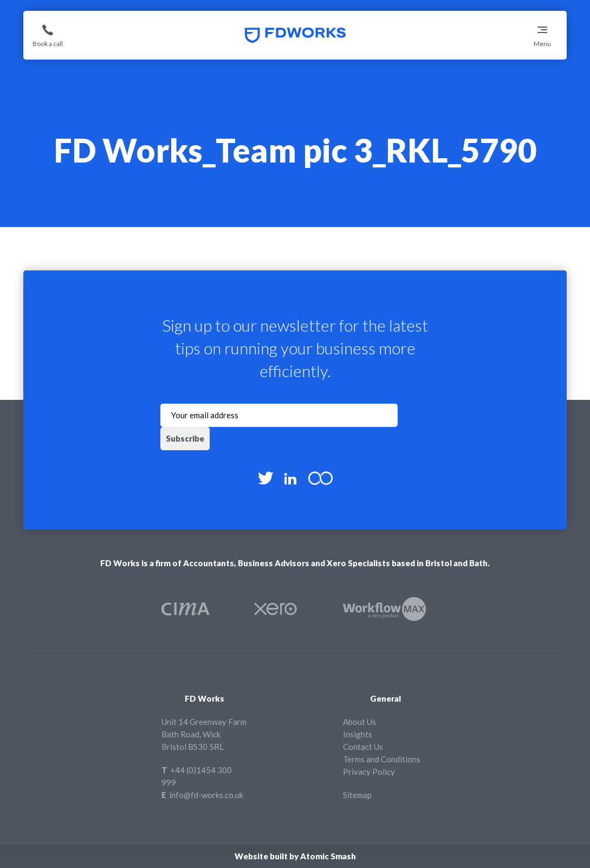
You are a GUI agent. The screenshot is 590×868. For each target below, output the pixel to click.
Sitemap (357, 795)
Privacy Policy (369, 772)
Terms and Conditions (382, 759)
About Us (359, 722)
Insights (358, 734)
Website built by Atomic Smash (295, 856)
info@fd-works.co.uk (206, 795)
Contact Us (363, 747)
